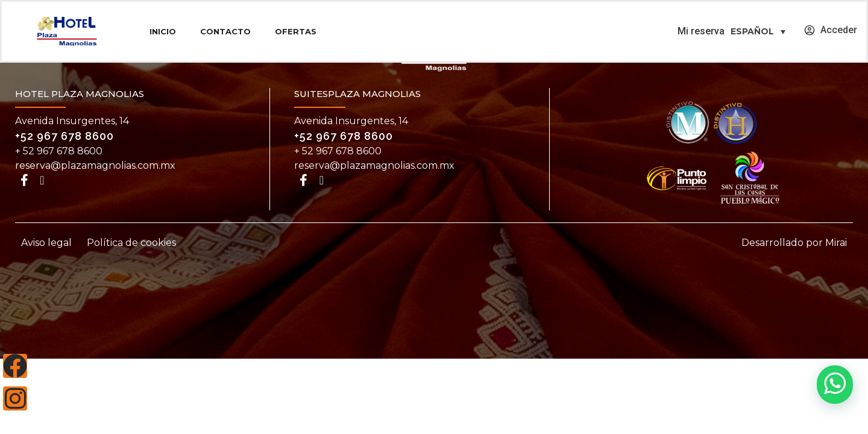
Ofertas (296, 31)
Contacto (225, 31)
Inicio (163, 31)
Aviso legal (46, 243)
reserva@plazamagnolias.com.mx (95, 165)
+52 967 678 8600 (64, 136)
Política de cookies (131, 243)
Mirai (836, 243)
